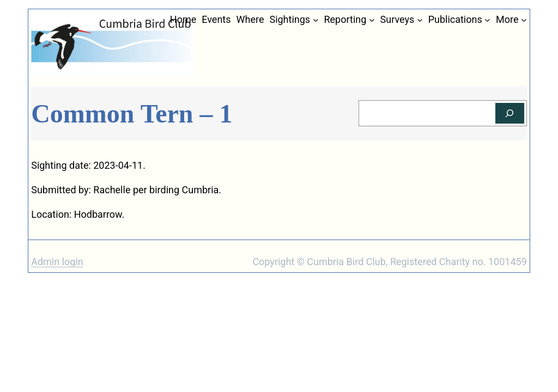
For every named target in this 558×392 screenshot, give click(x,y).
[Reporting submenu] (372, 20)
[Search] (510, 114)
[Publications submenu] (487, 20)
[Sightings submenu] (316, 20)
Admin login (57, 262)
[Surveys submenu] (420, 20)
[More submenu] (524, 20)
